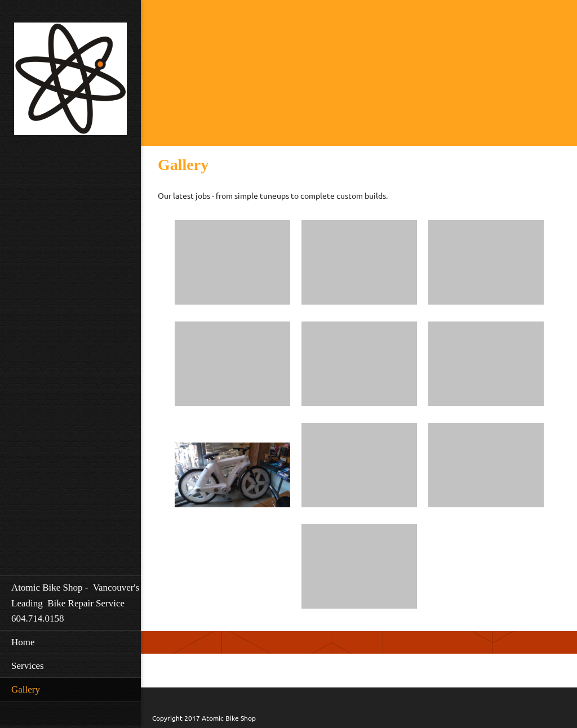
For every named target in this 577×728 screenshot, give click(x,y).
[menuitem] (70, 603)
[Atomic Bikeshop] (70, 82)
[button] (232, 265)
